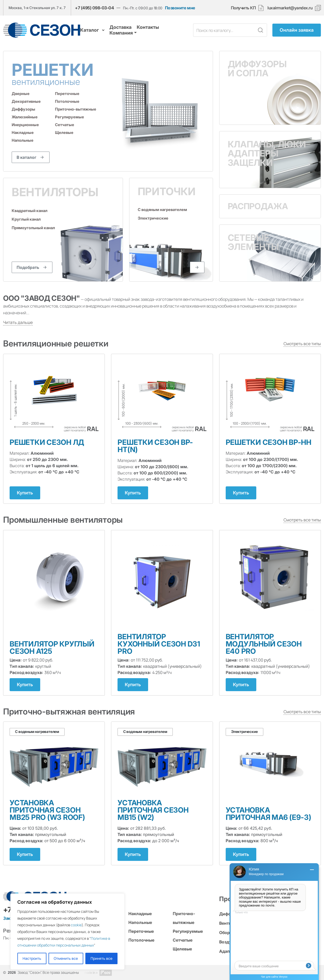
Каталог (92, 30)
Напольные (23, 140)
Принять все (101, 958)
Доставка (120, 27)
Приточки (167, 191)
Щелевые (64, 132)
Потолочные (67, 101)
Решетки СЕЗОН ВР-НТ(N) (155, 446)
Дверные (21, 94)
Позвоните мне (180, 8)
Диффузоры (23, 109)
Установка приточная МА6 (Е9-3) (268, 814)
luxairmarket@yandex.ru (290, 8)
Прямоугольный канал (33, 228)
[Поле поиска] (224, 30)
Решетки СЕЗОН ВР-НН (268, 442)
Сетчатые (65, 125)
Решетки (60, 73)
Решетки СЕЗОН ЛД (47, 442)
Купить (25, 493)
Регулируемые (70, 117)
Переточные (67, 94)
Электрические (153, 218)
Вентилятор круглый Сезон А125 (52, 648)
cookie (76, 925)
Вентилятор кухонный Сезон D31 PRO (159, 644)
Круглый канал (26, 219)
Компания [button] (121, 33)
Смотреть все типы (302, 344)
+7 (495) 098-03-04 (94, 8)
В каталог (26, 157)
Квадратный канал (30, 211)
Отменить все (66, 958)
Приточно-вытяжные (76, 109)
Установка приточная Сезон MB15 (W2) (153, 810)
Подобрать (28, 267)
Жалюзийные (25, 117)
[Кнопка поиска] (260, 30)
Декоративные (26, 101)
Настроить (32, 958)
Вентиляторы (55, 192)
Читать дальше (18, 322)
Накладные (23, 132)
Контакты (148, 27)
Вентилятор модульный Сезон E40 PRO (264, 644)
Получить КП (247, 8)
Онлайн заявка (297, 30)
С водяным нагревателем (162, 210)
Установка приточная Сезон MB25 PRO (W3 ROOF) (47, 810)
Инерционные (25, 125)
